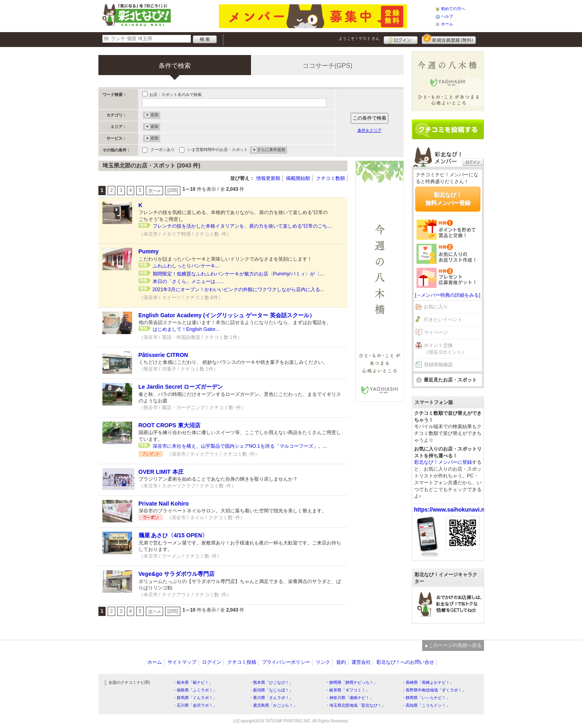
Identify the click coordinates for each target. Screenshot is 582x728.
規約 (341, 662)
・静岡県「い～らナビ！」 (426, 698)
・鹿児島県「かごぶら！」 (273, 705)
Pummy (149, 251)
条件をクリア (370, 130)
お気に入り (436, 307)
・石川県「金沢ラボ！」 (195, 705)
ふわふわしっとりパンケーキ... (186, 266)
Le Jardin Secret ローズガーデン (181, 387)
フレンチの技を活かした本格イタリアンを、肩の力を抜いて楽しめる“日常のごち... (242, 226)
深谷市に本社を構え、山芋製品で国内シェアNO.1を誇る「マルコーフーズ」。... (240, 446)
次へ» (154, 191)
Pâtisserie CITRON (163, 355)
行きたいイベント (443, 320)
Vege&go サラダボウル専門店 (177, 574)
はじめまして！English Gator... (186, 329)
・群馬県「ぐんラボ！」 (195, 698)
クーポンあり (163, 150)
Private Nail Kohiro (164, 504)
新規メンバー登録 (449, 39)
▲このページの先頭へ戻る (453, 645)
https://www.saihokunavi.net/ (453, 510)
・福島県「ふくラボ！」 (195, 690)
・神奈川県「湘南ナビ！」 (349, 698)
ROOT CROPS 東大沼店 (169, 425)
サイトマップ (182, 662)
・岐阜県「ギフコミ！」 (347, 690)
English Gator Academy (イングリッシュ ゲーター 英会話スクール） (227, 315)
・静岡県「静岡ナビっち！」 (351, 682)
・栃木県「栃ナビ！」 (193, 682)
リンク (323, 662)
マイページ (436, 332)
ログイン (401, 39)
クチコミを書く (448, 129)
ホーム (447, 24)
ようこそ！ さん (359, 38)
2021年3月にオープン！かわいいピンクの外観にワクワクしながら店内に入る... (238, 290)
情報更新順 (268, 178)
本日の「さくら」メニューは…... (188, 281)
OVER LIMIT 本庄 (161, 472)
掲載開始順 (298, 178)
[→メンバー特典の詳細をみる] (448, 295)
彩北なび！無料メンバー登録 (448, 199)
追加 (154, 115)
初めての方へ (453, 9)
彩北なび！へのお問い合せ (405, 662)
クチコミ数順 (331, 178)
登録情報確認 (438, 365)
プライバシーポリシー (286, 662)
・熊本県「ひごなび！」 (271, 682)
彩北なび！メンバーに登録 (443, 462)
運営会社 (361, 662)
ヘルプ (447, 16)
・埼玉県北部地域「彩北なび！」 (355, 705)
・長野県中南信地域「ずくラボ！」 (434, 690)
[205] (173, 190)
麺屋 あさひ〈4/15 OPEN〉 (173, 535)
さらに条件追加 (271, 150)
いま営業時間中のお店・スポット (218, 150)
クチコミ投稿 (242, 662)
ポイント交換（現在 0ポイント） (445, 349)
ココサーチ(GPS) (327, 66)
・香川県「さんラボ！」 (271, 698)
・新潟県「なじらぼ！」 (271, 690)
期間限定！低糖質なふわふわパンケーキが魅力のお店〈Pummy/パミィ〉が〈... (238, 274)
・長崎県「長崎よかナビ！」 (428, 682)
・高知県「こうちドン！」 (426, 705)
